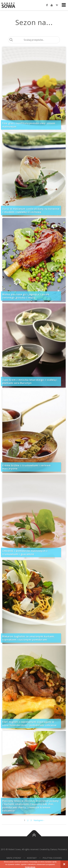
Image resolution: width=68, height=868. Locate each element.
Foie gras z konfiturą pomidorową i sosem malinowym (29, 125)
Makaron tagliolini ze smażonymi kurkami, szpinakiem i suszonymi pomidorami (29, 638)
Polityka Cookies (52, 858)
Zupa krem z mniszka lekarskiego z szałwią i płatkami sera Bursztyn (30, 381)
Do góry (34, 836)
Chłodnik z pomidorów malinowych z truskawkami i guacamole (25, 552)
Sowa (10, 5)
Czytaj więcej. (30, 867)
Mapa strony (14, 858)
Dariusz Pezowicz (59, 849)
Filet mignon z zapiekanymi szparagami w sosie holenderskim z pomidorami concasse (29, 723)
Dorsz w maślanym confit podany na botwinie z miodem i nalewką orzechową (31, 210)
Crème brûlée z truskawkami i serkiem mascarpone (27, 467)
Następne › (39, 820)
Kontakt (32, 858)
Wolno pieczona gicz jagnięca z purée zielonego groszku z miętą (26, 296)
